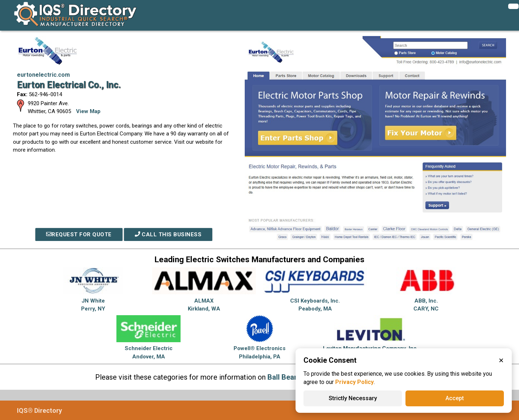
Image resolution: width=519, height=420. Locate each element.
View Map (88, 111)
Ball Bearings (289, 377)
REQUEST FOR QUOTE (79, 234)
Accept (455, 398)
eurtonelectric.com (43, 75)
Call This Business (168, 234)
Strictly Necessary (353, 398)
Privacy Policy (354, 382)
